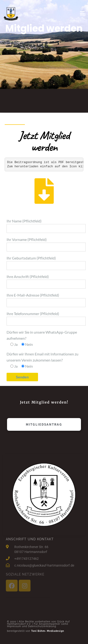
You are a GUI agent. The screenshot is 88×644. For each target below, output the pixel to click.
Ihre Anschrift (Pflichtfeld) (46, 281)
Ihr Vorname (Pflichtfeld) (46, 244)
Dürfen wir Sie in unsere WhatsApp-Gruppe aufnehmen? (42, 338)
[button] (44, 424)
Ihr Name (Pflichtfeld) (46, 226)
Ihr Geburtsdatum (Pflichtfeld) (46, 263)
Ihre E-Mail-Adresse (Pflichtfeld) (46, 300)
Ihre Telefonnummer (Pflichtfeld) (46, 318)
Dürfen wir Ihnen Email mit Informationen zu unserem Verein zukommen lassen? (42, 360)
